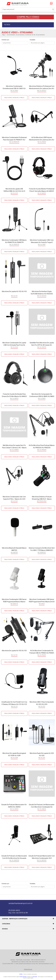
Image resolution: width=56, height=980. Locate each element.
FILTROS (7, 25)
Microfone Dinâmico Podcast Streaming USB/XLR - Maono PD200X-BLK (42, 498)
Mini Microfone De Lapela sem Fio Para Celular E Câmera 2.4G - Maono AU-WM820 (14, 447)
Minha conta (46, 3)
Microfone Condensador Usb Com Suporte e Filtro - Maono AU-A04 (14, 498)
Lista (9, 48)
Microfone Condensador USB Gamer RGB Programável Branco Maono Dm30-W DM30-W (14, 601)
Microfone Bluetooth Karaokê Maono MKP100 (14, 549)
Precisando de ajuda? (52, 3)
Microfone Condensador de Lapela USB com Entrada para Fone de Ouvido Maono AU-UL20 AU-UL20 (14, 344)
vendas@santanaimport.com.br (21, 903)
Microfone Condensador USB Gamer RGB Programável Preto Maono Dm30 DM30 (42, 601)
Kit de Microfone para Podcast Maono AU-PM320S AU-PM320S (42, 447)
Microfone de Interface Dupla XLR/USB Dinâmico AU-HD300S (42, 293)
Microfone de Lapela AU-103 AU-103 (14, 291)
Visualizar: (33, 40)
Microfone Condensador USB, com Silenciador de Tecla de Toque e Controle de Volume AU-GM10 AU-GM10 (42, 241)
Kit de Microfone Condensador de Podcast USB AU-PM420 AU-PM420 (42, 652)
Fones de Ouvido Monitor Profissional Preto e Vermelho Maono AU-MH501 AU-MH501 (42, 190)
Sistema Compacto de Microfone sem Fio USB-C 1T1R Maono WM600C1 (42, 549)
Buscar (52, 9)
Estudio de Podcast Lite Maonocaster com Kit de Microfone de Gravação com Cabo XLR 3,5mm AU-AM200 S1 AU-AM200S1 (14, 857)
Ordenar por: (5, 40)
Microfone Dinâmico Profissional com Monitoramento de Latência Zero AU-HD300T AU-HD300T (42, 88)
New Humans (23, 977)
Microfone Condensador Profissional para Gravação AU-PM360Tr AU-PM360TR (14, 139)
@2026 (21, 974)
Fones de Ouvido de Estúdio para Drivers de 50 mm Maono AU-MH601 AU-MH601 (14, 395)
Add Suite (35, 977)
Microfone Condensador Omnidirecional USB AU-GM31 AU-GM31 (14, 88)
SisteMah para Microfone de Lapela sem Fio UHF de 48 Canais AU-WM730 (42, 344)
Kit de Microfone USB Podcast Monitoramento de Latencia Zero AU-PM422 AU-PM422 (42, 139)
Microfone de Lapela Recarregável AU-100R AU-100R (14, 754)
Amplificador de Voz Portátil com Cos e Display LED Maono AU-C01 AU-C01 (14, 703)
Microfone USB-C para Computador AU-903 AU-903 (42, 703)
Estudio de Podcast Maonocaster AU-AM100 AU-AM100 (14, 806)
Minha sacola (49, 3)
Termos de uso (28, 969)
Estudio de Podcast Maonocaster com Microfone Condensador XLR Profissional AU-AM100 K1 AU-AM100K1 (42, 857)
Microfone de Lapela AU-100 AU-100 (14, 651)
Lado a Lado (5, 48)
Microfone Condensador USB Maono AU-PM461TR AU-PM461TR (14, 241)
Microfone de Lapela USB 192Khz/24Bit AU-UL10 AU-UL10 (14, 190)
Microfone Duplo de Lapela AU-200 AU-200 (42, 754)
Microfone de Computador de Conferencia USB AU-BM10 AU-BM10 (42, 395)
